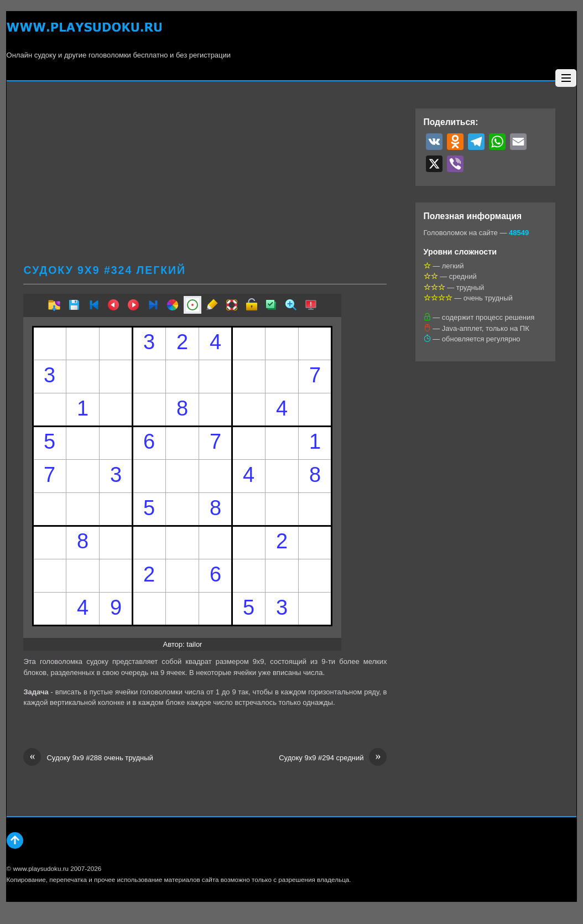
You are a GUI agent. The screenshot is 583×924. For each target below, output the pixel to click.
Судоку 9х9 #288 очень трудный (88, 758)
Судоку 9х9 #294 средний (333, 758)
